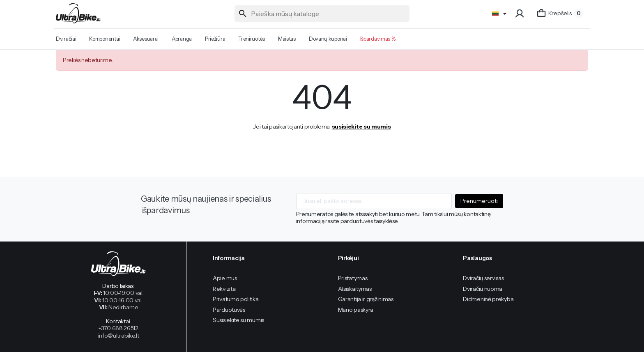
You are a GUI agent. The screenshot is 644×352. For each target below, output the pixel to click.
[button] (521, 14)
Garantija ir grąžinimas (366, 299)
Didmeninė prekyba (488, 299)
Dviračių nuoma (483, 289)
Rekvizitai (225, 289)
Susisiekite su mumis (238, 320)
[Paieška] (322, 14)
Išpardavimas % (378, 39)
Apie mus (225, 278)
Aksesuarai (146, 39)
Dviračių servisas (483, 278)
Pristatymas (353, 278)
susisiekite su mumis (361, 127)
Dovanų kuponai (328, 39)
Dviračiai (66, 39)
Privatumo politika (236, 299)
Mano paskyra (356, 310)
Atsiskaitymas (355, 289)
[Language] (501, 14)
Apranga (182, 39)
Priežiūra (215, 39)
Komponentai (105, 39)
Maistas (287, 39)
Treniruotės (252, 39)
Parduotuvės (229, 310)
